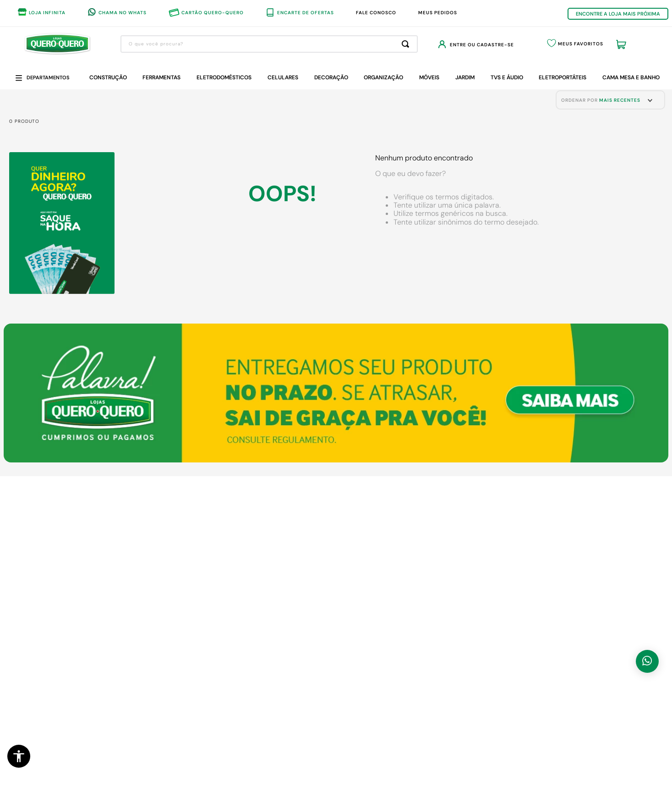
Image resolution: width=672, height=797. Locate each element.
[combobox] (269, 44)
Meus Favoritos (581, 44)
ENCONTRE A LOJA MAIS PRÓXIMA (618, 14)
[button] (19, 756)
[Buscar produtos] (407, 44)
